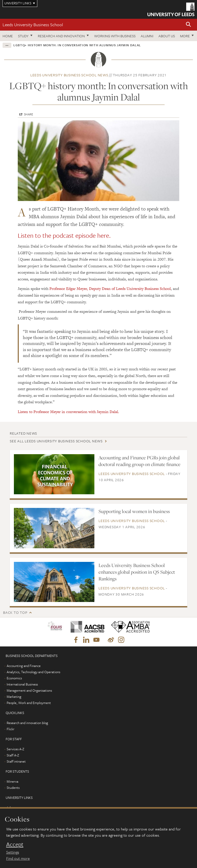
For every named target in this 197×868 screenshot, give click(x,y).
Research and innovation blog (27, 723)
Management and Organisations (29, 690)
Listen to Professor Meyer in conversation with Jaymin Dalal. (68, 412)
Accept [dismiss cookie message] (15, 844)
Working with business (115, 36)
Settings (13, 852)
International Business (22, 684)
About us (167, 36)
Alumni (147, 36)
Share (29, 114)
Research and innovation (61, 36)
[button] (189, 25)
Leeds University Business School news (69, 75)
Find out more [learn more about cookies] (18, 858)
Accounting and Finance (24, 666)
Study (23, 36)
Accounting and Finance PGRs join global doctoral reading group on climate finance (140, 461)
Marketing (14, 697)
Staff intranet (16, 761)
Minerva (12, 781)
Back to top (15, 612)
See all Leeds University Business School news (56, 441)
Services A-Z (15, 749)
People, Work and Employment (29, 703)
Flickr (11, 729)
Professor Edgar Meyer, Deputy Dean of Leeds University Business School (110, 289)
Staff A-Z (13, 755)
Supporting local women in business (134, 511)
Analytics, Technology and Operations (33, 672)
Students (13, 788)
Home (8, 36)
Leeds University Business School (33, 25)
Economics (14, 678)
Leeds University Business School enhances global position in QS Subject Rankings (137, 572)
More (185, 36)
